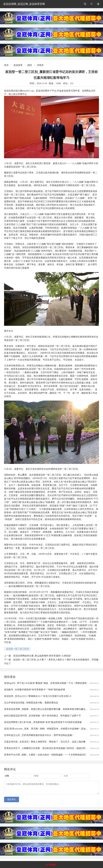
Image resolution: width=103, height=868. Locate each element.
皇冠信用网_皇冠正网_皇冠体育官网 (24, 4)
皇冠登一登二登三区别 (17, 649)
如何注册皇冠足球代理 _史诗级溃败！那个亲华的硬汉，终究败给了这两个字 (42, 716)
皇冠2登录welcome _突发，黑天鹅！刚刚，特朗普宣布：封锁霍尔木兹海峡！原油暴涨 (47, 729)
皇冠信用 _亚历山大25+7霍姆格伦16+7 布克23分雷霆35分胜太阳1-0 (38, 696)
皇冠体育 (18, 65)
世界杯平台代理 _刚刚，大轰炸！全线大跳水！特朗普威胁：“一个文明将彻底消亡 (45, 755)
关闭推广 (53, 865)
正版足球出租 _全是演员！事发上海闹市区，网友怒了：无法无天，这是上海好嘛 (45, 742)
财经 (30, 65)
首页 (6, 65)
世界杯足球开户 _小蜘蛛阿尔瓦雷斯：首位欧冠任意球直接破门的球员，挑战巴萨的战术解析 (50, 748)
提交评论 (12, 801)
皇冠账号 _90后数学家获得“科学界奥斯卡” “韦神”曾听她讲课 (35, 690)
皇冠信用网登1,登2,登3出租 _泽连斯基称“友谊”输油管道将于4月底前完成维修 (43, 722)
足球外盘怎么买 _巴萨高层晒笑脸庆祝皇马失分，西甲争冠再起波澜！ (39, 735)
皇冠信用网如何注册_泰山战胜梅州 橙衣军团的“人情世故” (42, 656)
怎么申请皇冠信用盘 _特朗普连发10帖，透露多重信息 (31, 703)
